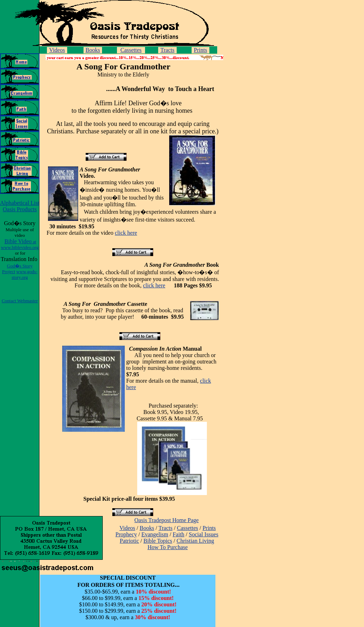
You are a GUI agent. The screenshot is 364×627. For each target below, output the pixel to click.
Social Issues (204, 534)
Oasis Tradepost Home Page (167, 520)
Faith (179, 534)
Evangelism (155, 534)
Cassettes (131, 50)
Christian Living (195, 541)
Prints (200, 50)
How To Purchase (168, 547)
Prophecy (126, 534)
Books (93, 50)
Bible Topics (158, 541)
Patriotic (129, 541)
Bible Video (20, 244)
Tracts (167, 50)
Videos (57, 50)
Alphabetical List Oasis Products (20, 206)
